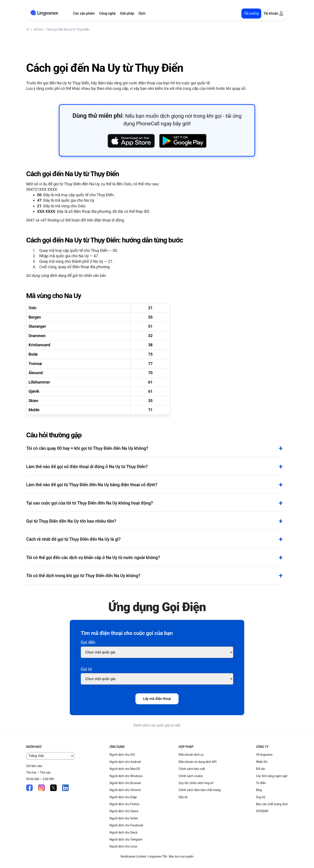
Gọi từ (86, 669)
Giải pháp (127, 13)
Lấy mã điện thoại (157, 699)
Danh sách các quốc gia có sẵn (157, 725)
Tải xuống (251, 13)
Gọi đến (88, 642)
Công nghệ (107, 13)
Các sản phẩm (84, 13)
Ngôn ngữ (34, 747)
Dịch (142, 13)
